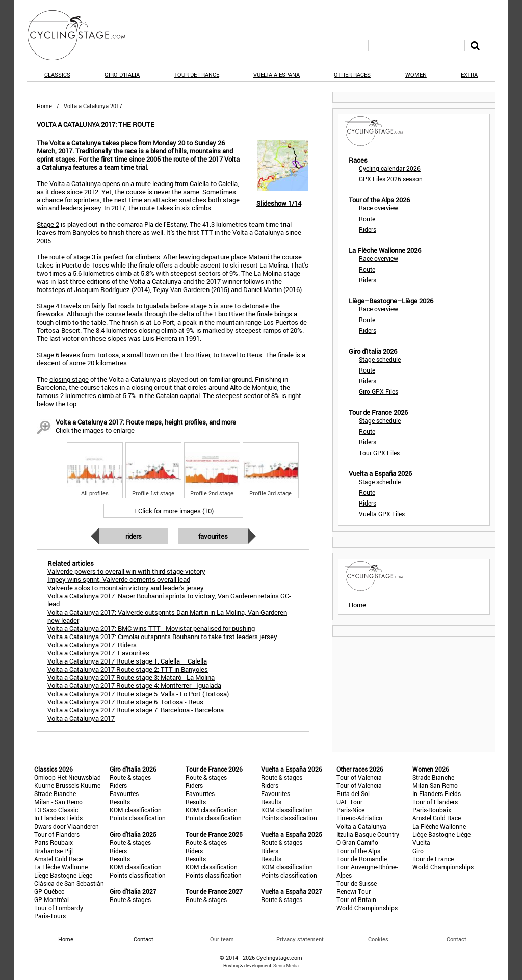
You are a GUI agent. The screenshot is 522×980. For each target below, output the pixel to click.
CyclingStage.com (83, 35)
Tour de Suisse (357, 883)
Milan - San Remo (58, 802)
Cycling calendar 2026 (390, 168)
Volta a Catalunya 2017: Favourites (98, 653)
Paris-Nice (350, 810)
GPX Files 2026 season (391, 179)
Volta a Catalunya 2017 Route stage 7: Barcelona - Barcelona (136, 710)
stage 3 (84, 257)
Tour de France (197, 75)
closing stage (69, 379)
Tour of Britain (356, 899)
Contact (456, 939)
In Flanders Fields (58, 818)
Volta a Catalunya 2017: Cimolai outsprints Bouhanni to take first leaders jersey (162, 637)
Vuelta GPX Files (382, 514)
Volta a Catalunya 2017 (81, 718)
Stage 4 (48, 306)
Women (416, 75)
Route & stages (130, 777)
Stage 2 (48, 224)
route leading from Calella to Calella (187, 183)
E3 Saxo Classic (56, 810)
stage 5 (200, 306)
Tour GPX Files (379, 453)
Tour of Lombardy (59, 908)
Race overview (379, 208)
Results (120, 802)
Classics (57, 75)
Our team (222, 939)
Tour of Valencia (359, 777)
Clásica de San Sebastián (69, 883)
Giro (418, 851)
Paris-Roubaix (54, 842)
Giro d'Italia (122, 75)
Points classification (138, 818)
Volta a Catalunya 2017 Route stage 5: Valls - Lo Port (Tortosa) (138, 694)
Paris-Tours (50, 916)
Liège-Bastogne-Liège (63, 875)
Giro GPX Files (379, 391)
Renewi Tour (354, 891)
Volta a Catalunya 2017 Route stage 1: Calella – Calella (127, 661)
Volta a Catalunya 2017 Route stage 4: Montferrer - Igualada (134, 685)
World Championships (367, 908)
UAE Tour (349, 802)
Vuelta (421, 842)
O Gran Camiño (357, 842)
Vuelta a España (277, 75)
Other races (352, 75)
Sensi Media (286, 965)
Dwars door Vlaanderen (67, 826)
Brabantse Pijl (54, 851)
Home (44, 106)
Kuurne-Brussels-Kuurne (67, 785)
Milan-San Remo (435, 785)
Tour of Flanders (57, 834)
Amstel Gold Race (58, 859)
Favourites (213, 536)
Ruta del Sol (353, 793)
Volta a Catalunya (361, 826)
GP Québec (49, 891)
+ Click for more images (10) (173, 511)
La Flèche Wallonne (61, 867)
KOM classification (136, 810)
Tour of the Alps (358, 851)
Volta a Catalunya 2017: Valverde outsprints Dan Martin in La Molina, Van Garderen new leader (167, 616)
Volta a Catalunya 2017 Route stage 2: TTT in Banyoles (128, 669)
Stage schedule (380, 359)
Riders (134, 536)
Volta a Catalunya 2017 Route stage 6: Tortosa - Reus (125, 702)
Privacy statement (300, 939)
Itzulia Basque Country (368, 834)
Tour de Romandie (362, 859)
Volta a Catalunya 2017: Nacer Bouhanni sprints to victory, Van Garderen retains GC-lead (169, 600)
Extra (469, 75)
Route (367, 219)
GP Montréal (51, 899)
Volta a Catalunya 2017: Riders (92, 645)
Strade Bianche (55, 793)
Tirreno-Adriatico (359, 818)
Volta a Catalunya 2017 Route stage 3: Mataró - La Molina (131, 677)
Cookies (378, 939)
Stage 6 (49, 355)
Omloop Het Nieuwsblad (68, 777)
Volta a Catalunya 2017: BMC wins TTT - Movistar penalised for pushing (151, 628)
